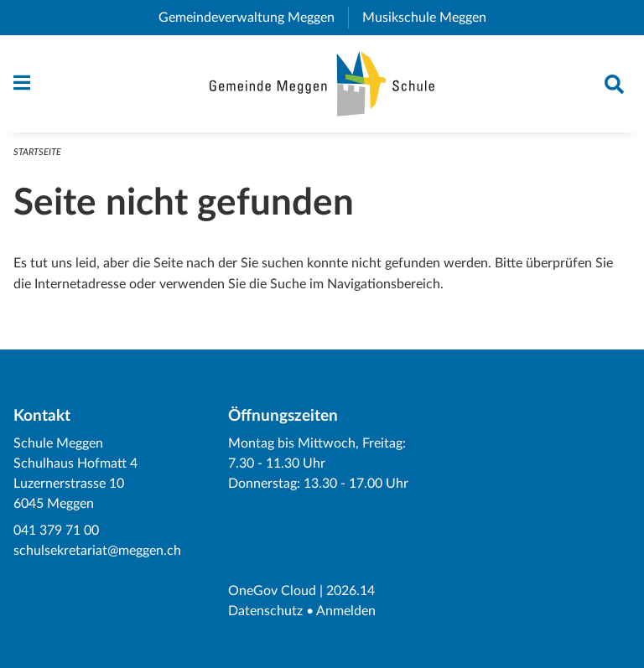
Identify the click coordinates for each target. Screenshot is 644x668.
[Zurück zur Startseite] (322, 84)
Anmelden (346, 611)
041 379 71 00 (56, 531)
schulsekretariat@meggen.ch (97, 551)
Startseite (37, 152)
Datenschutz (265, 611)
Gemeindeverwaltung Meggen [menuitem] (253, 18)
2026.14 (351, 591)
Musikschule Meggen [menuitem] (431, 18)
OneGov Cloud (272, 591)
